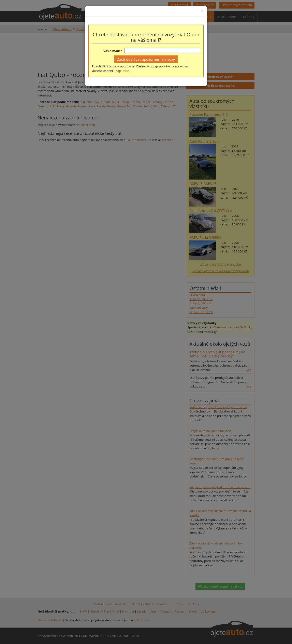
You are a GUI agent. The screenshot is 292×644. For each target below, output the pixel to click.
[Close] (202, 11)
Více (126, 71)
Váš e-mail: (112, 51)
